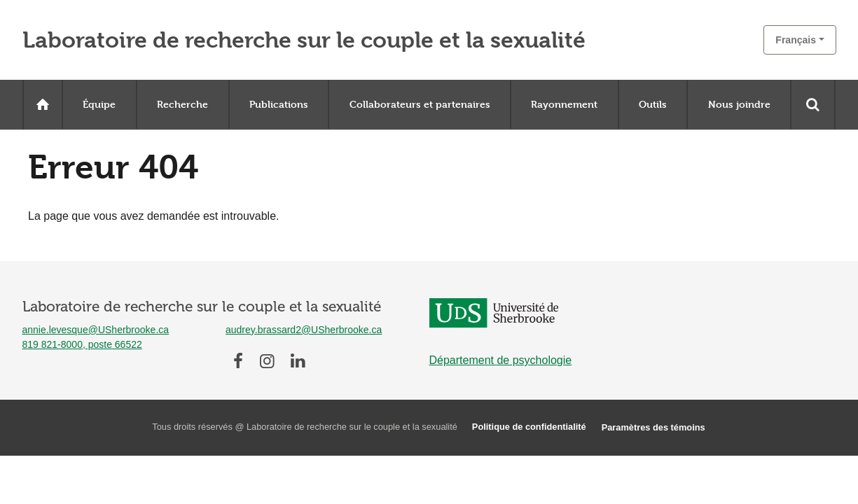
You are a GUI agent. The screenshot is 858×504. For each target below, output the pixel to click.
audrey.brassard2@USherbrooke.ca (304, 330)
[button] (800, 40)
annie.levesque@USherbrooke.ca (96, 330)
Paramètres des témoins (653, 427)
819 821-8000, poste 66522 (82, 344)
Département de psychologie (501, 360)
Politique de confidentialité (529, 427)
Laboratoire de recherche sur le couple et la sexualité (304, 40)
